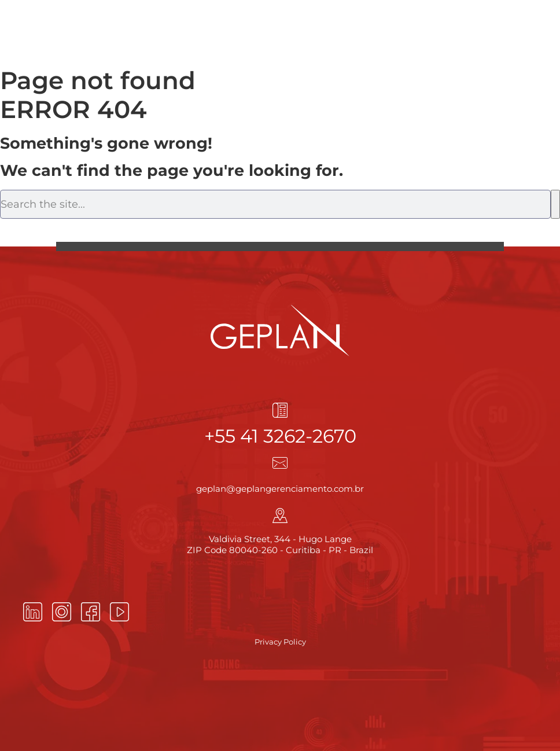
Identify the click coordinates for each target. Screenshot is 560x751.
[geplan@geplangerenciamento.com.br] (280, 463)
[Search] (555, 204)
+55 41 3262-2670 (280, 436)
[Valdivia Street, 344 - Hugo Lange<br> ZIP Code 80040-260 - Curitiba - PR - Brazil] (280, 516)
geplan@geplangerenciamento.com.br (280, 489)
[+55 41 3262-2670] (280, 410)
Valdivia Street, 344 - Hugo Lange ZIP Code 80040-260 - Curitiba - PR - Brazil (280, 545)
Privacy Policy (280, 642)
